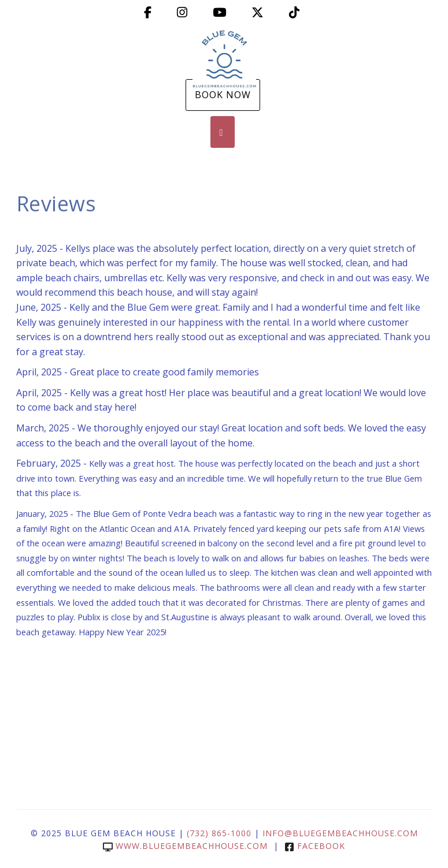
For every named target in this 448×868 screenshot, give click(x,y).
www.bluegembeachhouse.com (185, 846)
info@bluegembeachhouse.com (340, 833)
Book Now (223, 95)
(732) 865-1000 (219, 833)
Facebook (315, 846)
